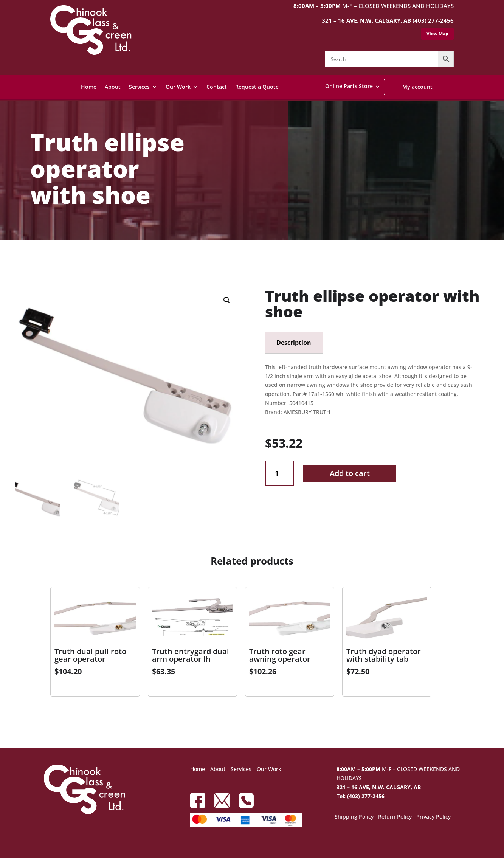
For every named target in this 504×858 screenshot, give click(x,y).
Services (139, 87)
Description (294, 343)
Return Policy (395, 817)
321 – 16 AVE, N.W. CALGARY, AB (379, 787)
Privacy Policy (433, 817)
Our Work (178, 87)
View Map (437, 33)
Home (89, 87)
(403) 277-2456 (433, 20)
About (113, 87)
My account (417, 87)
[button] (227, 300)
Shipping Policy (354, 817)
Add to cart (350, 473)
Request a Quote (257, 87)
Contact (217, 87)
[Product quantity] (280, 473)
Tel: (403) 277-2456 (361, 796)
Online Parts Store (349, 86)
